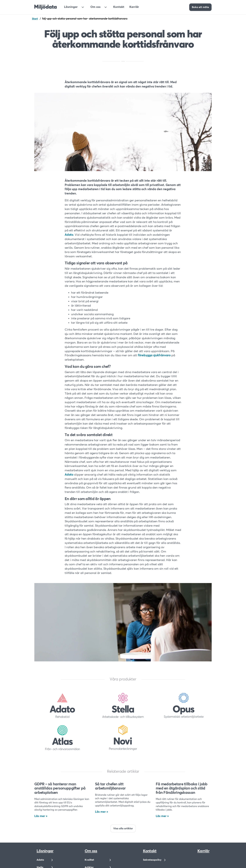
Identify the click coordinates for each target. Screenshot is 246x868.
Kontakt (119, 7)
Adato (69, 235)
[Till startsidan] (46, 7)
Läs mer (40, 816)
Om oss (95, 7)
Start (35, 19)
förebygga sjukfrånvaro (154, 355)
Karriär (134, 7)
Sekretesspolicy (152, 860)
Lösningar (71, 7)
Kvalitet (89, 860)
